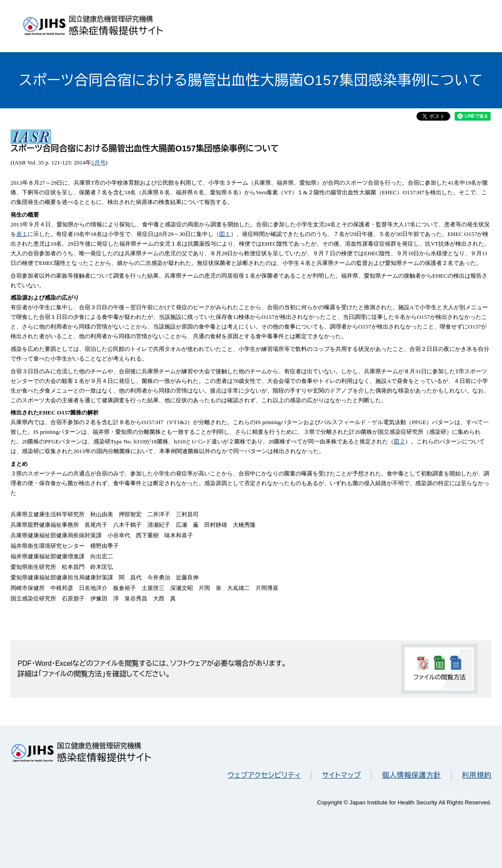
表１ (22, 234)
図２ (399, 441)
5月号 (98, 163)
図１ (225, 234)
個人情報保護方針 (411, 775)
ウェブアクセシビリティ (264, 775)
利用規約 (477, 775)
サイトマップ (341, 775)
